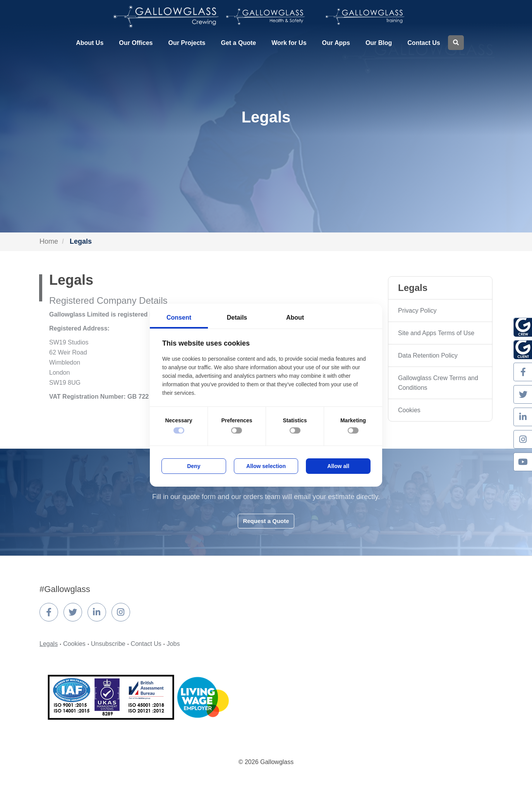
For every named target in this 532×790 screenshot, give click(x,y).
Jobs (173, 644)
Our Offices (136, 43)
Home (49, 241)
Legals (49, 644)
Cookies (409, 410)
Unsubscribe (108, 644)
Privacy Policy (417, 311)
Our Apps (336, 43)
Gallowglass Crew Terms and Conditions (438, 383)
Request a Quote (266, 521)
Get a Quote (239, 43)
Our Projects (187, 43)
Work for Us (289, 43)
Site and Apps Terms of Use (436, 333)
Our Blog (379, 43)
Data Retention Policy (428, 355)
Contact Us (424, 43)
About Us (90, 43)
